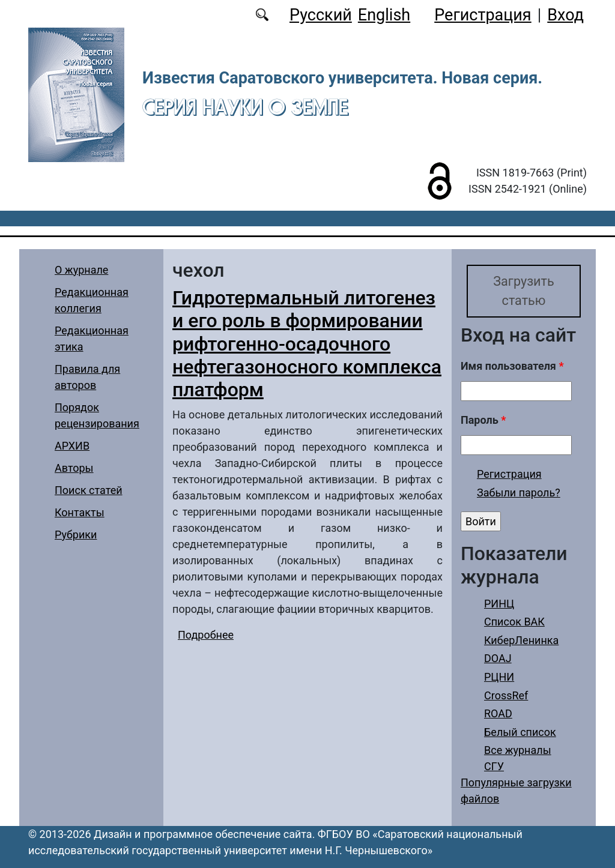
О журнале (81, 270)
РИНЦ (499, 604)
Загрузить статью (523, 291)
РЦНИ (499, 677)
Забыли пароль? (519, 493)
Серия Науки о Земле (245, 107)
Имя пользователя (512, 366)
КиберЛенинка (521, 640)
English (384, 15)
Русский (321, 15)
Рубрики (76, 535)
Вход (565, 15)
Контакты (80, 512)
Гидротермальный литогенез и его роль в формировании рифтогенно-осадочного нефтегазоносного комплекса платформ (307, 344)
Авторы (74, 468)
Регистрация (483, 15)
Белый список (520, 732)
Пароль (483, 420)
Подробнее (206, 635)
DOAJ (498, 658)
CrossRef (506, 695)
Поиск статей (89, 490)
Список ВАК (514, 622)
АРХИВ (72, 446)
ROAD (498, 713)
